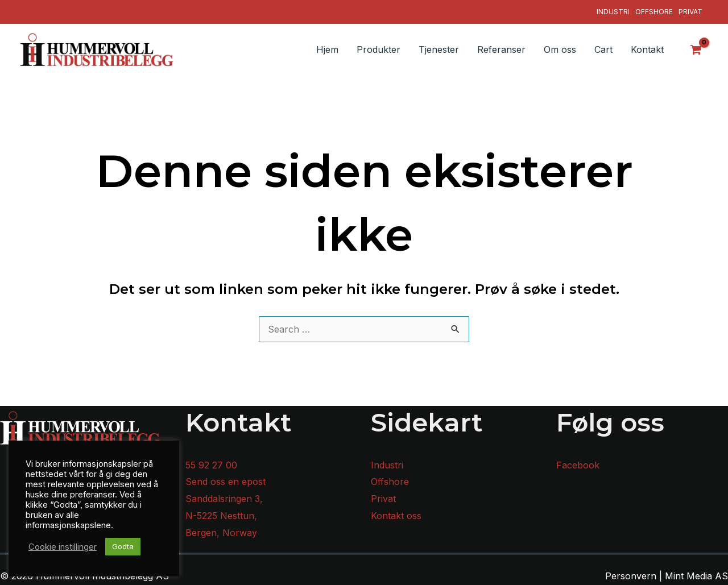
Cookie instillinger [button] (63, 547)
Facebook (578, 465)
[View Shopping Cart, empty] (696, 49)
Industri (613, 12)
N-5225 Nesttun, (221, 516)
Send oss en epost (226, 482)
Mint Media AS (696, 576)
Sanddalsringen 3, (224, 499)
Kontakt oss (396, 516)
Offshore (654, 12)
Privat (690, 12)
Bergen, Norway (221, 533)
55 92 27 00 (211, 465)
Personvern (631, 576)
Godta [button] (123, 546)
